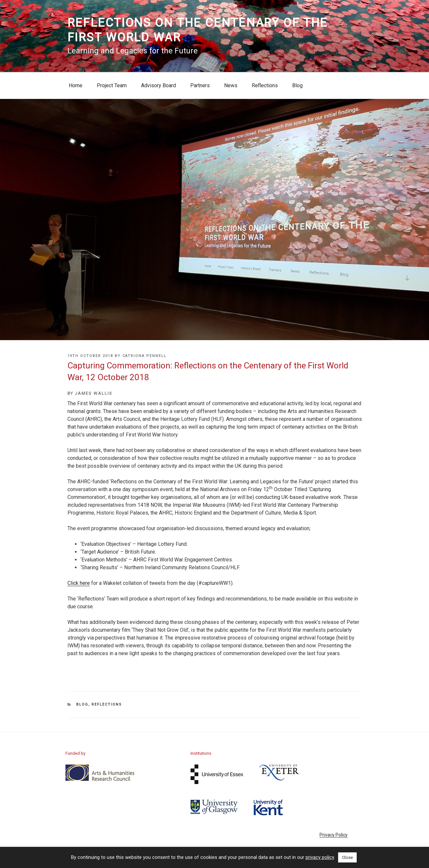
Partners (200, 85)
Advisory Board (158, 85)
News (231, 85)
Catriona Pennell (145, 356)
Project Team (112, 85)
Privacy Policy (334, 835)
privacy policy (320, 857)
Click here (79, 583)
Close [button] (347, 857)
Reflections (265, 85)
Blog (297, 85)
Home (76, 85)
